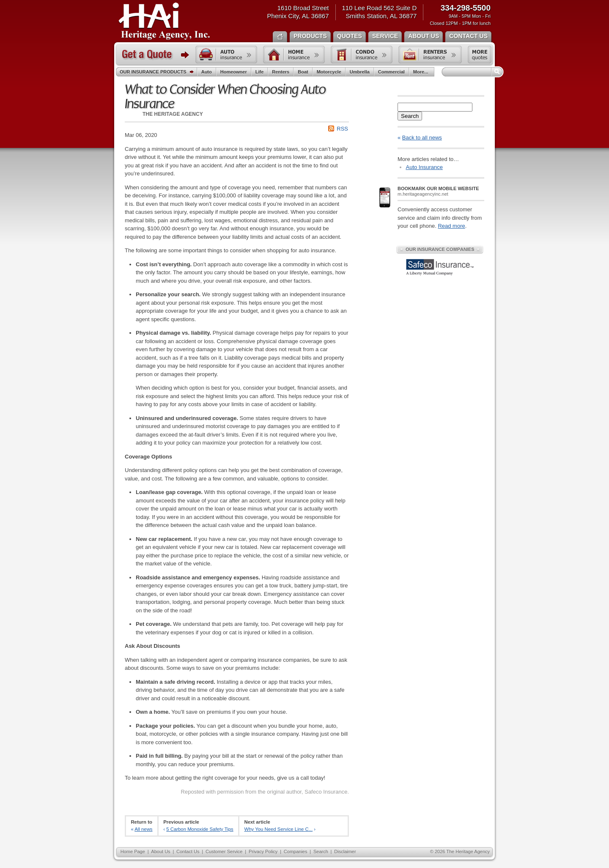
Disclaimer (345, 852)
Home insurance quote (294, 55)
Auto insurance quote (226, 55)
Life (260, 72)
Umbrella (360, 72)
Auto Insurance (424, 167)
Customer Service (224, 852)
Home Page (133, 852)
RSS (342, 129)
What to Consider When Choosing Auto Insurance (225, 97)
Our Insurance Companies (440, 249)
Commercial (391, 72)
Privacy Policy (263, 852)
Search (410, 116)
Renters (281, 72)
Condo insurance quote (362, 55)
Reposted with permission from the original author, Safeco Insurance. (265, 792)
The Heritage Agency (164, 22)
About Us (160, 852)
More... (422, 72)
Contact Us (188, 852)
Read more (451, 226)
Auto (207, 72)
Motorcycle (329, 72)
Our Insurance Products (158, 72)
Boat (303, 72)
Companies (296, 852)
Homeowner (234, 72)
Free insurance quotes (480, 55)
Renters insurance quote (430, 55)
